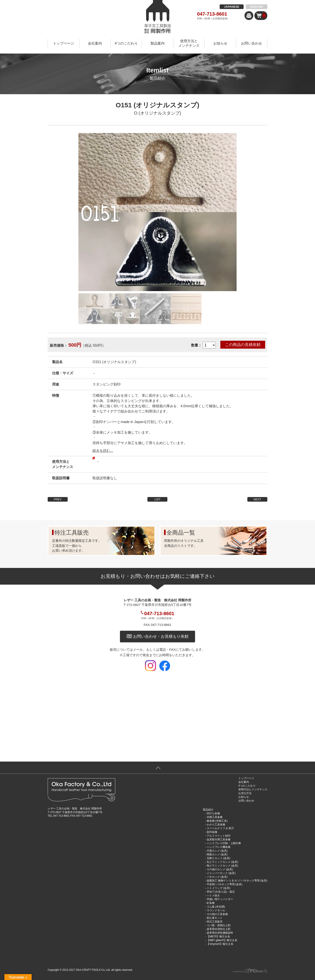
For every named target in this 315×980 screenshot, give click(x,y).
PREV (58, 499)
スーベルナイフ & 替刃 (220, 828)
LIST (157, 499)
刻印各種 (212, 832)
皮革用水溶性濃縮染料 (220, 933)
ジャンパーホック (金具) (221, 873)
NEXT (257, 499)
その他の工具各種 (217, 914)
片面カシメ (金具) (217, 851)
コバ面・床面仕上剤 (219, 925)
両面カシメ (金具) (217, 854)
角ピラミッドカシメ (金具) (222, 866)
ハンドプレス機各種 (219, 847)
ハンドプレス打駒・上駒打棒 (224, 843)
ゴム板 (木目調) (216, 907)
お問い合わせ (252, 43)
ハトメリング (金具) (218, 888)
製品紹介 (208, 810)
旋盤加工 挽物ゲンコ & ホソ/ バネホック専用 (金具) (237, 881)
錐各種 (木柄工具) (217, 821)
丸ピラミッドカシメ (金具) (222, 862)
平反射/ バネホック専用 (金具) (224, 884)
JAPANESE (232, 7)
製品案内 (157, 43)
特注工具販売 (215, 922)
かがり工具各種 (216, 825)
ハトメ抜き (213, 895)
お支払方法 (245, 793)
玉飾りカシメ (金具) (218, 858)
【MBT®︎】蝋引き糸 (218, 937)
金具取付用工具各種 (219, 839)
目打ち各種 (213, 813)
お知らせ (220, 43)
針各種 (211, 903)
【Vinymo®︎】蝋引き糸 (220, 944)
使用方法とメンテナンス (189, 43)
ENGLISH (257, 7)
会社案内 (95, 43)
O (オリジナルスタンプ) (157, 113)
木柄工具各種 (215, 817)
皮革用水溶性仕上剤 (219, 929)
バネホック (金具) (217, 877)
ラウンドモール (216, 910)
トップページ (63, 43)
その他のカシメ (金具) (220, 869)
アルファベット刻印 (219, 836)
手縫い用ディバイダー (220, 899)
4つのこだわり (126, 43)
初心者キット (215, 918)
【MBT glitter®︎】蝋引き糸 (222, 940)
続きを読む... (103, 451)
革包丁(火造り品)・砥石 (221, 892)
